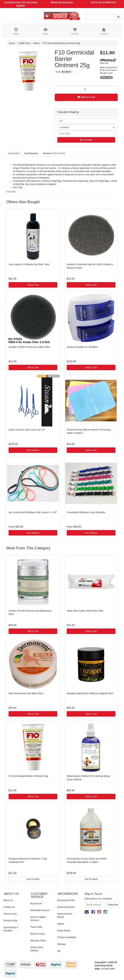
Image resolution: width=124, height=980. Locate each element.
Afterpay (61, 944)
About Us (8, 900)
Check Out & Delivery (37, 949)
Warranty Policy (38, 941)
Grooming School (66, 907)
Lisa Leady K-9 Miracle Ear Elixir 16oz (29, 264)
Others (37, 43)
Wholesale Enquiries (62, 2)
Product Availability (67, 937)
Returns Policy (38, 934)
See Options (33, 450)
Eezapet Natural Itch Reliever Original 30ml (90, 693)
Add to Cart (86, 97)
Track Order (36, 927)
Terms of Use (10, 914)
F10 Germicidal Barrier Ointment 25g (61, 43)
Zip (59, 951)
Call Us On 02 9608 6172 (103, 2)
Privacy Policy (10, 921)
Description (14, 153)
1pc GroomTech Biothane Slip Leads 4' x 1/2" (33, 512)
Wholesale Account (40, 910)
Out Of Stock (33, 879)
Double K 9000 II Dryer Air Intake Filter (29, 347)
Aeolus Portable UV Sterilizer (82, 347)
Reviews (54, 153)
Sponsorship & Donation (11, 929)
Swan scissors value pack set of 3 (27, 430)
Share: (64, 72)
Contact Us (9, 907)
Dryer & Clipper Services (38, 919)
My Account (36, 903)
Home (12, 43)
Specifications (31, 153)
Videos (61, 924)
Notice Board (64, 931)
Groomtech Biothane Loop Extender (86, 512)
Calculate (86, 140)
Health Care (24, 43)
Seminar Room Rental (65, 915)
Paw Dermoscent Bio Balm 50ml (26, 693)
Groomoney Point (66, 900)
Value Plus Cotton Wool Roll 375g (85, 611)
